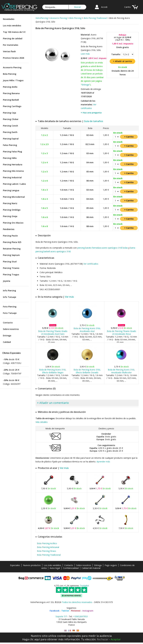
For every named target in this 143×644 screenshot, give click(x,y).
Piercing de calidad (13, 38)
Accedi (104, 7)
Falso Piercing (10, 145)
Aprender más (103, 462)
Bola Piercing (10, 74)
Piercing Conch (10, 126)
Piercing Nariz (10, 203)
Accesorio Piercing (12, 67)
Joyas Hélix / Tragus (13, 80)
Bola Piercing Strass (47, 551)
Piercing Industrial (12, 177)
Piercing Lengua (11, 190)
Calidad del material (91, 568)
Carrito (128, 7)
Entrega (7, 336)
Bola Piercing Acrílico (47, 543)
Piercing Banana (11, 93)
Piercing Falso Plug (12, 152)
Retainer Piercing (12, 249)
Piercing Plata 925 (12, 242)
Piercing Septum (11, 255)
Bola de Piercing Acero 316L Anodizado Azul (87, 330)
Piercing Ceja (10, 113)
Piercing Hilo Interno (13, 171)
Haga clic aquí (31, 639)
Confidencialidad (71, 568)
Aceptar (116, 639)
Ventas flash (9, 51)
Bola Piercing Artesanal (48, 547)
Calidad (7, 342)
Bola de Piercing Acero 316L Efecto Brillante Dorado (87, 371)
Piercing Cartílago (12, 106)
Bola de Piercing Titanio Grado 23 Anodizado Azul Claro (53, 333)
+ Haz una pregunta (91, 113)
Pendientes (9, 229)
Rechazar (103, 639)
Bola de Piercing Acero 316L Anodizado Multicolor (121, 371)
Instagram (88, 611)
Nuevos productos (32, 565)
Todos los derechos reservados (77, 602)
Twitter (65, 611)
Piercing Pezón (10, 236)
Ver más (69, 297)
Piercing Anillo (10, 87)
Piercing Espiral (11, 139)
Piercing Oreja (10, 216)
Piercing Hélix (10, 158)
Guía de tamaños (93, 121)
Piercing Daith (10, 132)
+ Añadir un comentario (53, 403)
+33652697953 (80, 616)
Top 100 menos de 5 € (14, 32)
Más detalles (42, 422)
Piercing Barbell (11, 100)
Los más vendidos (12, 26)
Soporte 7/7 (61, 616)
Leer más (85, 54)
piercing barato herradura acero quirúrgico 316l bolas (103, 248)
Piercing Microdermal (14, 197)
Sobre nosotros (11, 329)
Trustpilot (84, 586)
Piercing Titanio (11, 268)
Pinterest (76, 611)
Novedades (9, 19)
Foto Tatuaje (10, 313)
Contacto (8, 323)
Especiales (15, 565)
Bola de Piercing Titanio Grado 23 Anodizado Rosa (121, 333)
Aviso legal (55, 568)
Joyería (7, 281)
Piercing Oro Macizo (13, 223)
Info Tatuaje (10, 297)
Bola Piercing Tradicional (49, 555)
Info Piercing (9, 291)
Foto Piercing (10, 307)
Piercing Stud (10, 262)
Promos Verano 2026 (13, 58)
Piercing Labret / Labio (14, 184)
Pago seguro (111, 565)
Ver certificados (91, 264)
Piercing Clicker (11, 119)
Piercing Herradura (13, 164)
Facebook (55, 611)
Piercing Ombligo (12, 210)
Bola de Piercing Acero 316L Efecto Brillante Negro (53, 371)
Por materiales (11, 45)
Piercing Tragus (11, 274)
